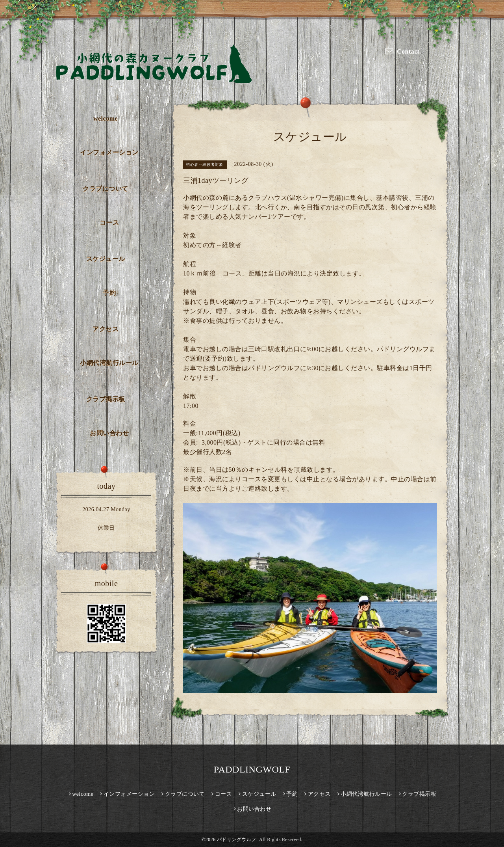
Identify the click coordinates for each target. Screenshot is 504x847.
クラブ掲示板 (106, 399)
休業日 (106, 528)
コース (109, 222)
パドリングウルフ (237, 840)
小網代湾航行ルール (109, 363)
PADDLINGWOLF (252, 769)
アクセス (106, 329)
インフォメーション (109, 152)
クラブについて (106, 189)
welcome (106, 118)
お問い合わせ (109, 433)
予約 (109, 293)
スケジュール (106, 259)
